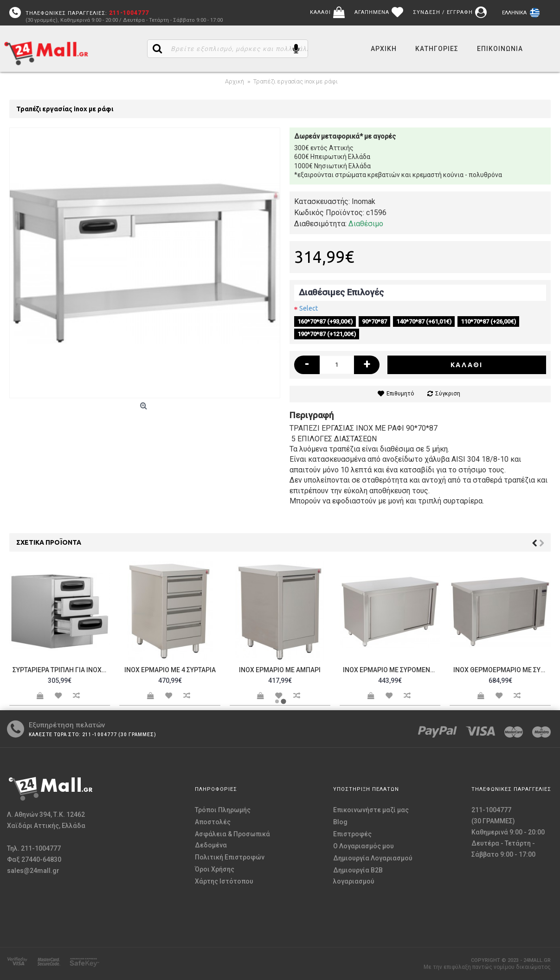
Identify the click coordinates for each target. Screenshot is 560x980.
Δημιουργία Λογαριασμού (373, 858)
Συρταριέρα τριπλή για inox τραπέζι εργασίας (61, 670)
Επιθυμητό (400, 394)
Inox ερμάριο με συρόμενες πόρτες (392, 670)
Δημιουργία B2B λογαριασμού (358, 876)
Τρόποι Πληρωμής (223, 810)
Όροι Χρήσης (215, 869)
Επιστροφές (352, 834)
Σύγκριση (448, 394)
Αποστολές (213, 822)
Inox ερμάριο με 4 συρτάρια (170, 670)
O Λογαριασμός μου (364, 846)
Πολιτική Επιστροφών (230, 857)
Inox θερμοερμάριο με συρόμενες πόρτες (502, 670)
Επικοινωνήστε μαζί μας (371, 810)
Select (309, 308)
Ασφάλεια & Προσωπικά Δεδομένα (232, 840)
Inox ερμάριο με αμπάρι (280, 670)
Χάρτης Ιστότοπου (224, 881)
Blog (340, 822)
